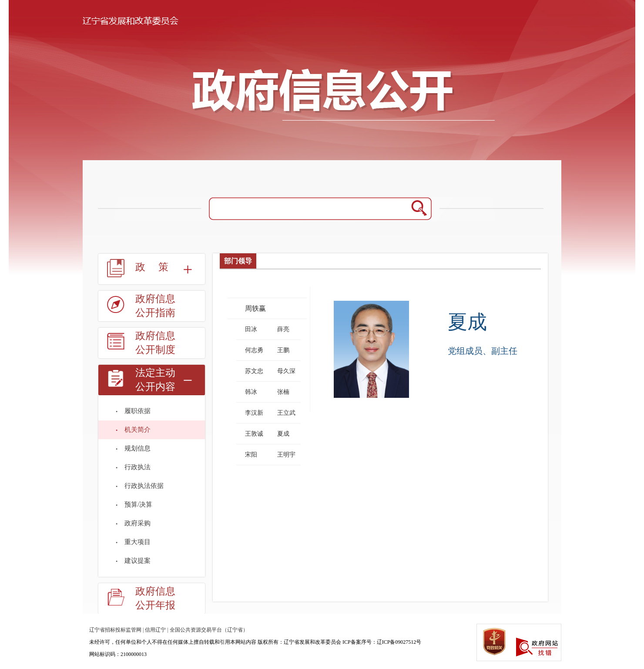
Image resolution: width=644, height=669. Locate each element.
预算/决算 (138, 504)
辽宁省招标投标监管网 (115, 630)
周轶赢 (255, 308)
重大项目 (138, 542)
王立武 (286, 413)
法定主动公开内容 (155, 380)
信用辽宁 (155, 630)
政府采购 (138, 523)
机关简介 (138, 430)
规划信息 (138, 448)
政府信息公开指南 (155, 306)
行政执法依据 (144, 486)
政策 (158, 267)
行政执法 (138, 467)
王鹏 (283, 350)
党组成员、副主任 (483, 351)
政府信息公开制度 (155, 343)
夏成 (283, 434)
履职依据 (138, 411)
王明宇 (286, 455)
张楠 (283, 392)
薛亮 (283, 329)
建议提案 (138, 561)
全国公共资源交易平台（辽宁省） (209, 630)
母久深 (286, 371)
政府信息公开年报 (155, 598)
